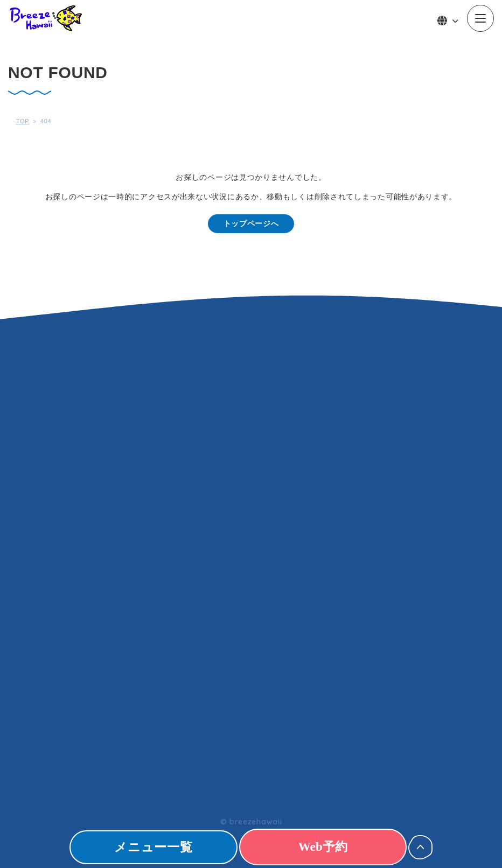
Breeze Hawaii (46, 18)
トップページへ (251, 224)
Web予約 (333, 846)
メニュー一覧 (143, 847)
